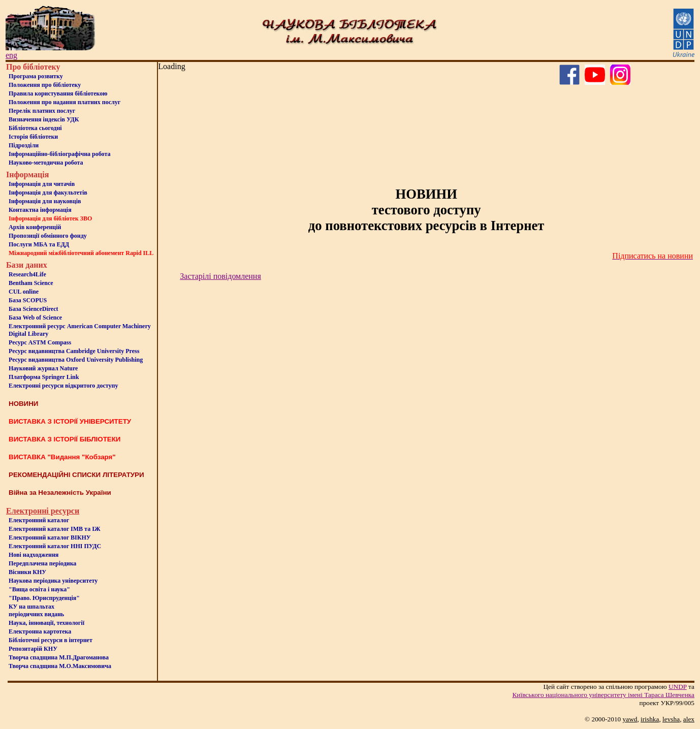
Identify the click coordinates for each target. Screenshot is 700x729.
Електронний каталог (39, 520)
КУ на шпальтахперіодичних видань (36, 610)
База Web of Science (35, 318)
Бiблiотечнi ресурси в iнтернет (51, 640)
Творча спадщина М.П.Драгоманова (59, 657)
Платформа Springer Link (44, 377)
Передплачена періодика (42, 563)
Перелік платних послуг (42, 111)
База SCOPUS (28, 300)
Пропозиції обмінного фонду (48, 236)
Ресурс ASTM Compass (40, 342)
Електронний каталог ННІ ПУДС (55, 546)
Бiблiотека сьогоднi (35, 128)
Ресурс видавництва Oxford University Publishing (76, 360)
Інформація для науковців (45, 201)
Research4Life (27, 274)
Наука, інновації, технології (46, 623)
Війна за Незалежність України (60, 493)
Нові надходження (34, 555)
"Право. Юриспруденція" (44, 598)
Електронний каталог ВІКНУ (50, 537)
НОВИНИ (23, 404)
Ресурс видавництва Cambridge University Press (74, 351)
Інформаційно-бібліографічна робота (59, 154)
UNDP (678, 687)
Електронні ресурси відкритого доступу (63, 386)
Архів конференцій (35, 227)
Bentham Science (31, 283)
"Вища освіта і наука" (39, 589)
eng (11, 55)
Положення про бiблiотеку (45, 85)
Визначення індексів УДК (44, 119)
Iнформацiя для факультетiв (48, 193)
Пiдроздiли (24, 145)
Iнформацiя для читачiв (42, 184)
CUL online (24, 292)
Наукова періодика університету (53, 581)
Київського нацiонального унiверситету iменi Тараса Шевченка (603, 695)
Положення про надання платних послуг (65, 102)
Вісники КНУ (27, 572)
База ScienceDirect (34, 309)
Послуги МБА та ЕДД (39, 244)
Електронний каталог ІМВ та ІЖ (55, 529)
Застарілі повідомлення (220, 276)
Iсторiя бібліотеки (33, 137)
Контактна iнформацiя (40, 210)
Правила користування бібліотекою (58, 93)
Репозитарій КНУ (33, 649)
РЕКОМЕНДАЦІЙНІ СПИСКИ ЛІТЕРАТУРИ (76, 475)
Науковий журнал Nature (43, 368)
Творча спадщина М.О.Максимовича (60, 666)
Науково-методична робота (46, 163)
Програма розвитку (36, 76)
